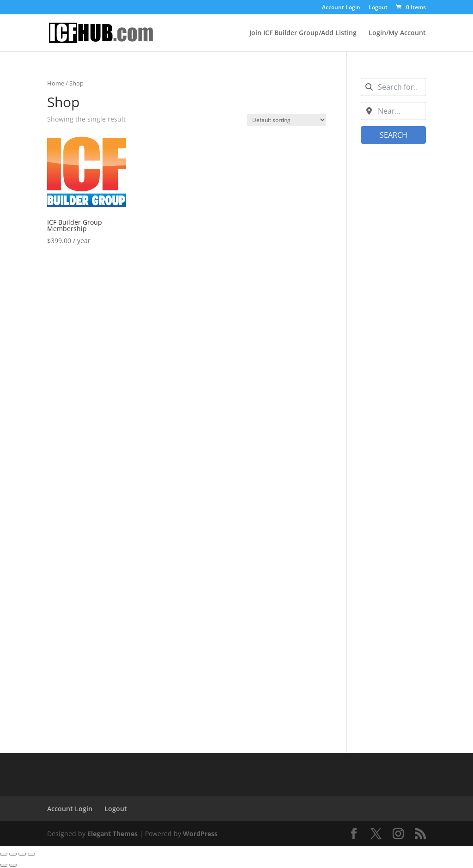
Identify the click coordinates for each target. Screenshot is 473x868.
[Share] (22, 854)
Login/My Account (397, 33)
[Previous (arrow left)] (4, 865)
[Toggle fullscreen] (13, 854)
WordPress (200, 834)
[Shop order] (286, 120)
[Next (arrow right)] (13, 865)
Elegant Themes (112, 834)
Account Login (341, 8)
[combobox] (393, 87)
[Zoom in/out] (4, 854)
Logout (378, 8)
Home (56, 83)
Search (393, 135)
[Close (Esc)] (31, 854)
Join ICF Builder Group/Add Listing (303, 33)
